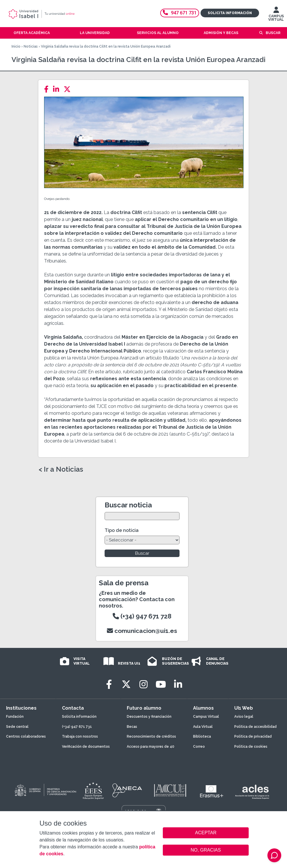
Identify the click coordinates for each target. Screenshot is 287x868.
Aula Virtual (203, 727)
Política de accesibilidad (255, 727)
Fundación (15, 717)
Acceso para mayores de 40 (151, 747)
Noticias (31, 46)
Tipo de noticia (122, 530)
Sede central (17, 727)
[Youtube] (161, 684)
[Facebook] (48, 89)
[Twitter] (69, 89)
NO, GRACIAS (206, 850)
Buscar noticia (128, 505)
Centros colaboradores (26, 736)
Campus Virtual (206, 717)
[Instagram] (143, 684)
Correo (199, 747)
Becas (132, 727)
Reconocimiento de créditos (151, 736)
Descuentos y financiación (149, 717)
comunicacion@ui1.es (142, 631)
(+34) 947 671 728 (142, 616)
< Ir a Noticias (61, 469)
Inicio (16, 46)
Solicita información (230, 13)
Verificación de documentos (86, 747)
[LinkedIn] (58, 89)
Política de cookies (251, 747)
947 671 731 (180, 13)
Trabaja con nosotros (80, 736)
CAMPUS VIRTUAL (276, 15)
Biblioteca (202, 736)
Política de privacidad (253, 736)
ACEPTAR (206, 833)
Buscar (273, 33)
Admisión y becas (221, 33)
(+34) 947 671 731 (77, 727)
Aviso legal (244, 717)
